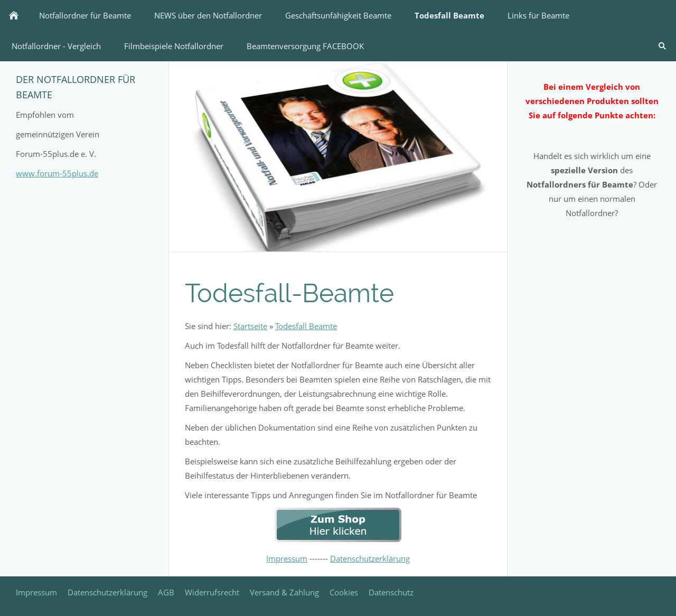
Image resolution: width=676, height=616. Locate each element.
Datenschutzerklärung (370, 558)
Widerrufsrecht (212, 592)
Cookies (344, 592)
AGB (166, 592)
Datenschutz (391, 592)
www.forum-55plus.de (57, 173)
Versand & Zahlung (284, 592)
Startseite (250, 326)
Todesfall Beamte (306, 326)
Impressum (287, 558)
